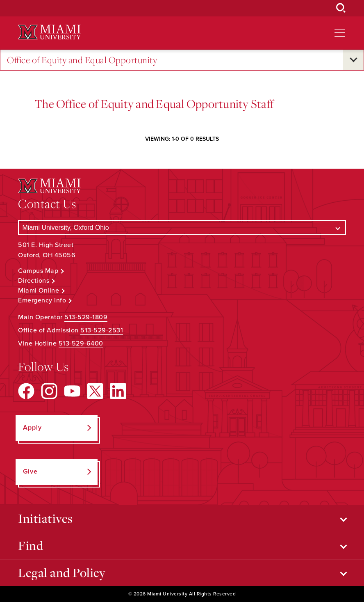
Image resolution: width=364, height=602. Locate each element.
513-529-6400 (81, 343)
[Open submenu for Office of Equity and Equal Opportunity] (353, 60)
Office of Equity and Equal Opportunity (82, 60)
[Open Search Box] (341, 8)
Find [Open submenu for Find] (31, 545)
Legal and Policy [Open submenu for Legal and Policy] (62, 572)
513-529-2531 (102, 330)
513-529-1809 (86, 317)
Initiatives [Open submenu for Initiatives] (45, 518)
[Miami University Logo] (49, 32)
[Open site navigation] (340, 33)
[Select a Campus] (182, 228)
